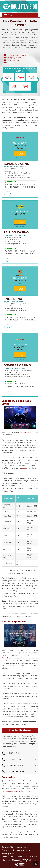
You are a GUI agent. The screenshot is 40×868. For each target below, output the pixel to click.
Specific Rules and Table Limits (18, 55)
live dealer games (12, 791)
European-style (25, 432)
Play (20, 153)
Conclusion (10, 63)
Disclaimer (7, 850)
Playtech (5, 658)
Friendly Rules (14, 753)
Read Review (20, 158)
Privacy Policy (9, 853)
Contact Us (7, 847)
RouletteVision (23, 856)
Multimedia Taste (15, 771)
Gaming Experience (14, 58)
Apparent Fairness (16, 765)
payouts (25, 468)
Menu (8, 15)
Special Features (12, 60)
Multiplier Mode (15, 759)
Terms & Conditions (22, 850)
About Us (22, 847)
